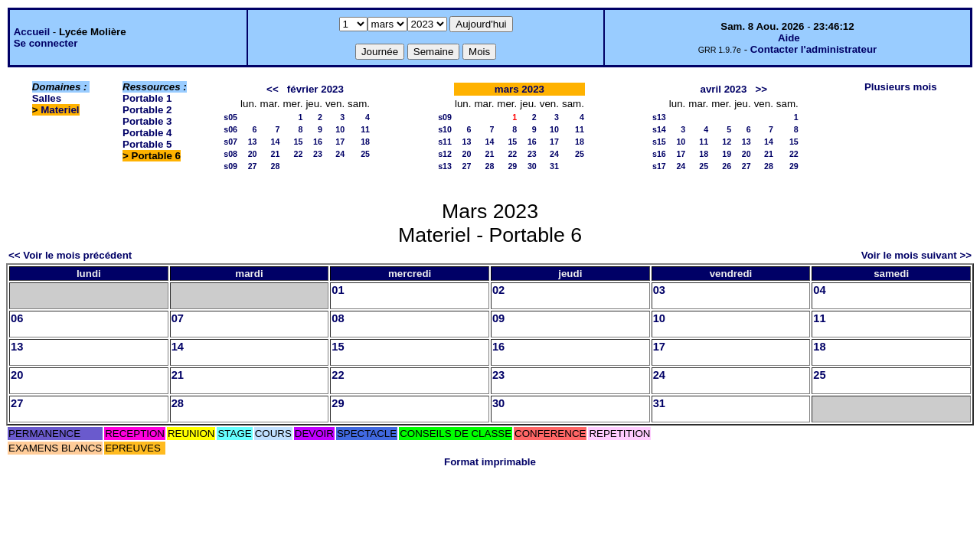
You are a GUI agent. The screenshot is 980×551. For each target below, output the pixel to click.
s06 (230, 129)
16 (318, 142)
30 (532, 166)
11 (365, 129)
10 (340, 129)
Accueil (32, 32)
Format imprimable (490, 462)
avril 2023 (724, 89)
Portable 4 (147, 133)
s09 (230, 166)
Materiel (60, 110)
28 (276, 166)
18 (365, 142)
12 (727, 142)
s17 (659, 166)
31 (554, 166)
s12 (445, 154)
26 (727, 166)
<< (273, 89)
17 (340, 142)
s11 (445, 142)
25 (365, 154)
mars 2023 (519, 89)
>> (761, 89)
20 (253, 154)
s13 (445, 166)
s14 (659, 129)
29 (512, 166)
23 (318, 154)
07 (178, 318)
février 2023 (315, 89)
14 (276, 142)
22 (299, 154)
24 (340, 154)
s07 (230, 142)
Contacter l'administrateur (813, 49)
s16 (659, 154)
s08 (230, 154)
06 (17, 318)
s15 (659, 142)
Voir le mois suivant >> (916, 255)
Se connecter (46, 43)
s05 (230, 117)
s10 (445, 129)
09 (498, 318)
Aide (789, 38)
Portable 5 (147, 144)
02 (498, 290)
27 (253, 166)
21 (276, 154)
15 (299, 142)
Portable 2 (147, 110)
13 (253, 142)
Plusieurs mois (901, 87)
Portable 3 (147, 121)
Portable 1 (147, 98)
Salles (47, 98)
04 (819, 290)
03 (659, 290)
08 (338, 318)
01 (338, 290)
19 (727, 154)
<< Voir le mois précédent (70, 255)
